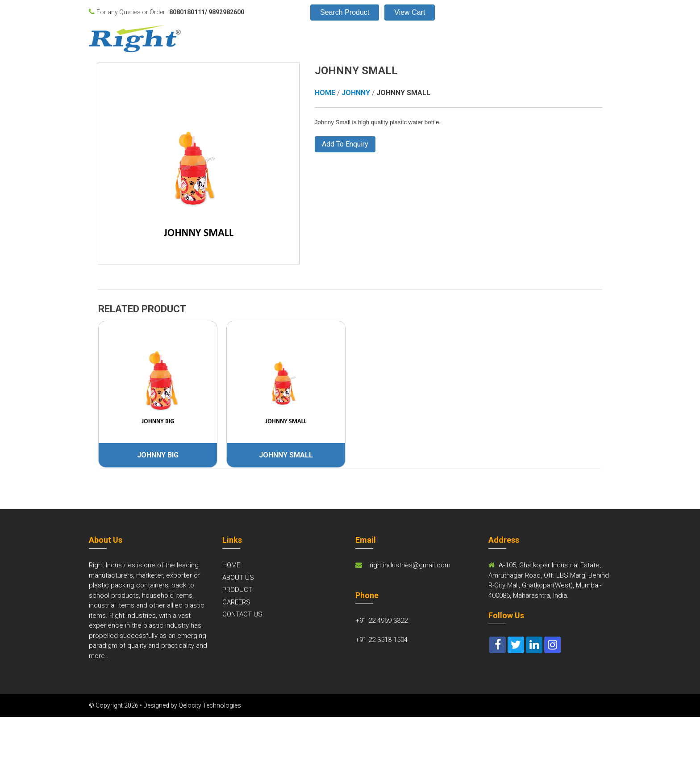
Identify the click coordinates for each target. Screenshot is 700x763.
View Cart (410, 12)
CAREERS (236, 602)
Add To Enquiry (345, 144)
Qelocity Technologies (210, 705)
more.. (99, 656)
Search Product (345, 12)
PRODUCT (237, 590)
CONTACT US (242, 614)
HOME (231, 565)
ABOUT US (238, 578)
